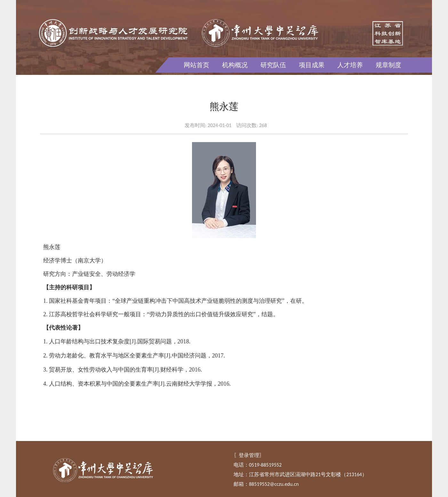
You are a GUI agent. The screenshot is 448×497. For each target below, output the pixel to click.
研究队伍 (273, 65)
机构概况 (235, 65)
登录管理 (249, 455)
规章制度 (388, 65)
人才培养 (350, 65)
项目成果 (312, 65)
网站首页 (196, 65)
